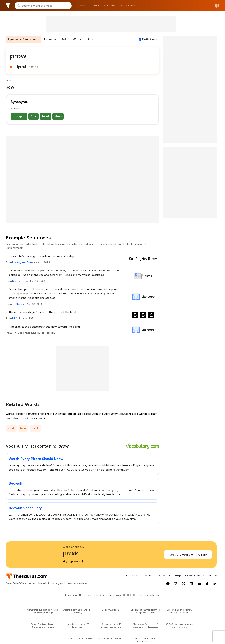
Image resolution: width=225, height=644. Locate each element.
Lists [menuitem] (90, 39)
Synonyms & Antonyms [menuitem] (23, 39)
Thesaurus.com (8, 6)
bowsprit (19, 116)
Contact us (163, 576)
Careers (147, 576)
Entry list (132, 576)
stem (58, 116)
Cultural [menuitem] (110, 6)
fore (34, 116)
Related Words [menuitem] (72, 39)
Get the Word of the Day (188, 555)
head (46, 116)
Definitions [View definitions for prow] (149, 39)
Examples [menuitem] (50, 39)
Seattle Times (20, 281)
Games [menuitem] (96, 6)
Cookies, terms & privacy (201, 576)
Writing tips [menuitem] (128, 6)
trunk (35, 428)
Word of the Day (74, 547)
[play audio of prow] (12, 67)
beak (11, 428)
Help (178, 576)
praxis (71, 554)
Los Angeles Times (23, 262)
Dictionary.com (217, 6)
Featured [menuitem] (82, 6)
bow (23, 428)
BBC (15, 318)
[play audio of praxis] (65, 561)
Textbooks (18, 304)
